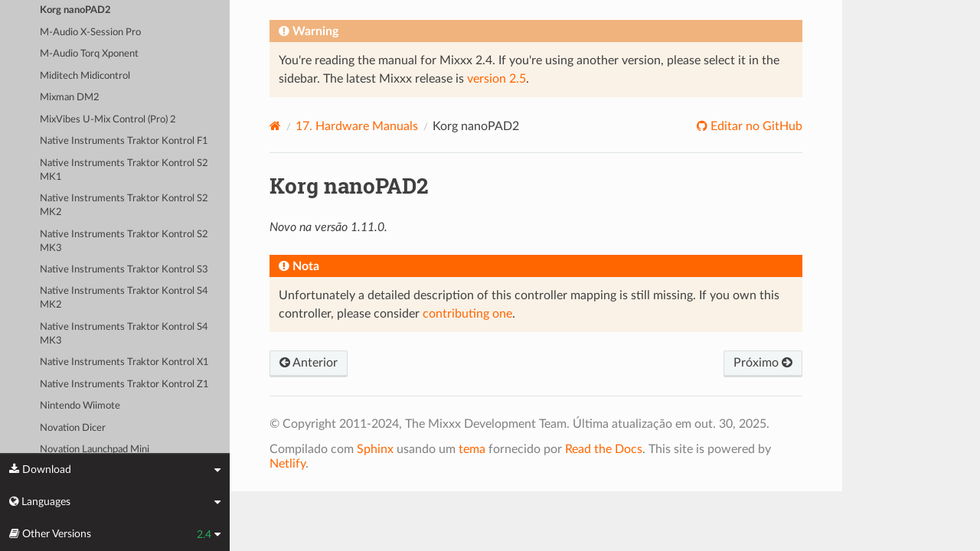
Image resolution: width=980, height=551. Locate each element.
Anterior (309, 363)
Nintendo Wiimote (80, 406)
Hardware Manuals (357, 126)
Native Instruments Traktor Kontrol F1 (124, 141)
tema (472, 449)
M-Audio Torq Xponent (89, 54)
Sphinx (375, 449)
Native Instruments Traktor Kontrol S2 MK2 (124, 205)
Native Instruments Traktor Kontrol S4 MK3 (124, 334)
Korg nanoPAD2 (75, 10)
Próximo (763, 363)
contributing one (467, 314)
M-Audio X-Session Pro (90, 33)
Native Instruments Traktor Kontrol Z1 (124, 385)
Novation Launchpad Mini (95, 450)
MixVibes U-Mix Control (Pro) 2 (108, 120)
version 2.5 (497, 79)
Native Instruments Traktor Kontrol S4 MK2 (124, 298)
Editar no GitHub (755, 126)
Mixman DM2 (70, 98)
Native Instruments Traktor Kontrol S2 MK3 (124, 241)
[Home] (275, 126)
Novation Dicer (73, 428)
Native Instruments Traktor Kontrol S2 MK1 (124, 170)
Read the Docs (604, 449)
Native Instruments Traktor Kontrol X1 (124, 362)
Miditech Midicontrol (85, 76)
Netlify (287, 464)
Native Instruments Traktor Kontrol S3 (124, 270)
